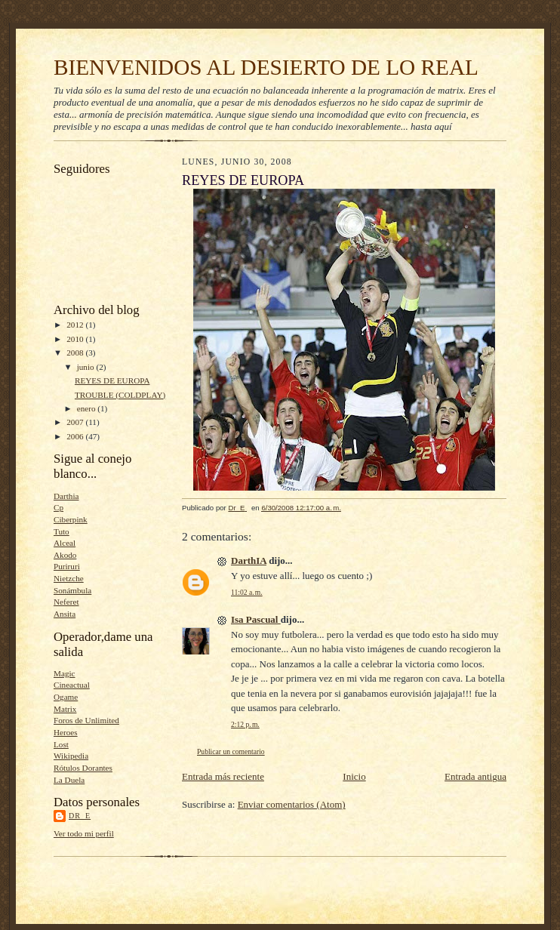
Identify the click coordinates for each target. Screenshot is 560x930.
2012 (76, 325)
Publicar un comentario (231, 751)
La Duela (69, 780)
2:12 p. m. (245, 724)
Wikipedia (71, 756)
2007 (76, 422)
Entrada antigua (475, 776)
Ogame (66, 697)
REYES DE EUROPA (112, 380)
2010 (76, 339)
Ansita (65, 614)
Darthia (66, 496)
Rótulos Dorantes (83, 768)
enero (88, 408)
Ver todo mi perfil (84, 833)
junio (87, 367)
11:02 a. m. (247, 592)
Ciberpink (71, 519)
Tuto (62, 531)
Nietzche (69, 578)
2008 (76, 353)
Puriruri (67, 566)
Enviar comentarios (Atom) (292, 804)
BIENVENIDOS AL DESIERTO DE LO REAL (266, 67)
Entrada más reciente (223, 776)
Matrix (65, 709)
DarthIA (249, 560)
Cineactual (72, 685)
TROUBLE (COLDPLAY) (120, 395)
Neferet (66, 602)
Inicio (354, 776)
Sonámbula (72, 590)
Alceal (65, 543)
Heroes (66, 732)
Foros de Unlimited (86, 720)
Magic (65, 673)
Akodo (65, 555)
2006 (76, 436)
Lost (61, 744)
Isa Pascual (256, 619)
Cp (58, 507)
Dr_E (80, 816)
